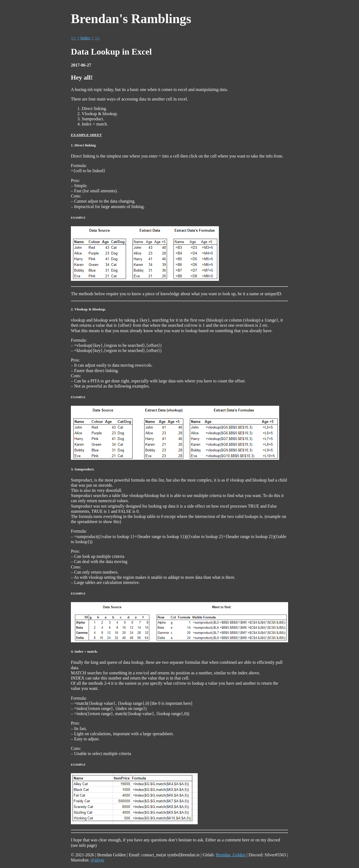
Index (85, 38)
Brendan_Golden (231, 855)
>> (97, 38)
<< (73, 38)
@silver (97, 860)
